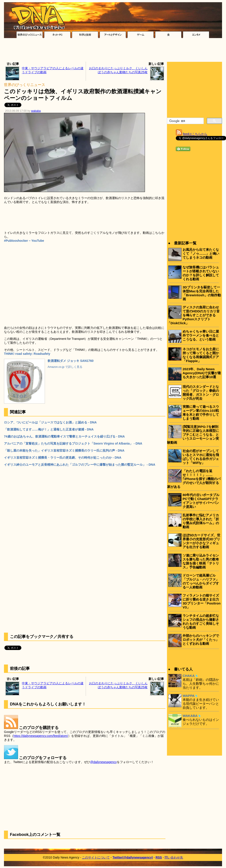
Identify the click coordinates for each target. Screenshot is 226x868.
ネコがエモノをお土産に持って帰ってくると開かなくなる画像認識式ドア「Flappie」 (201, 355)
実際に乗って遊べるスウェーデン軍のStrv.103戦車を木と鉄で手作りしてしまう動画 (201, 413)
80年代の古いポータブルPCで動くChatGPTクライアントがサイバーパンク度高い (201, 501)
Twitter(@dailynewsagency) (133, 857)
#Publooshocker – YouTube (24, 241)
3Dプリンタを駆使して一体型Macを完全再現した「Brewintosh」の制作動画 (202, 293)
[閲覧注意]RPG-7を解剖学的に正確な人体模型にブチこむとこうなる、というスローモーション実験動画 (193, 435)
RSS (159, 857)
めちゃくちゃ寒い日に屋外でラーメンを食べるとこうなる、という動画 (201, 335)
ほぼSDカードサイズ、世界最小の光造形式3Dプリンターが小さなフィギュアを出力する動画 (201, 541)
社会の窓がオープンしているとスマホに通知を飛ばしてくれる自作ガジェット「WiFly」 (201, 457)
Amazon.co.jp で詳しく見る (65, 367)
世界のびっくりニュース (25, 85)
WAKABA (190, 716)
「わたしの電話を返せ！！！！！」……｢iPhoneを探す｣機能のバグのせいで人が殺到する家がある (194, 479)
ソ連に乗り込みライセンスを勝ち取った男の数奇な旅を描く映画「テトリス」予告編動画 (201, 561)
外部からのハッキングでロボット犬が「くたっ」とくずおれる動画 (201, 640)
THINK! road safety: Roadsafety (27, 354)
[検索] (185, 121)
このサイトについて (96, 857)
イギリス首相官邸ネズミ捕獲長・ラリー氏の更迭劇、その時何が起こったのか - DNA (63, 458)
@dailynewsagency (103, 762)
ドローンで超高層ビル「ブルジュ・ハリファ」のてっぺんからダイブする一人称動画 (201, 581)
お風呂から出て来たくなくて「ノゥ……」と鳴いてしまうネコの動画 (201, 254)
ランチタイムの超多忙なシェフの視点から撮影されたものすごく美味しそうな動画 (201, 622)
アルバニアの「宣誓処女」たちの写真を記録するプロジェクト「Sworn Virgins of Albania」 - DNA (73, 443)
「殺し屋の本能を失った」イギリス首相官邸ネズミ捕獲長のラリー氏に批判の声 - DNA (64, 450)
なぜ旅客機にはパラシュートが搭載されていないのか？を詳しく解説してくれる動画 (201, 273)
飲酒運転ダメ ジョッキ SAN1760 (70, 361)
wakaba (36, 111)
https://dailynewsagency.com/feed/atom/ (41, 736)
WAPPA (189, 696)
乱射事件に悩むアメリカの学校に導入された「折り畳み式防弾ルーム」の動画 (201, 521)
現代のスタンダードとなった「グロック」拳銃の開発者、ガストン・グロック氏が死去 (201, 393)
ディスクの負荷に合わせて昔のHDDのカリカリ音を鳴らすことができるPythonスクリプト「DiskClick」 (193, 315)
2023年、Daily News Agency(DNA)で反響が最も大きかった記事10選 (202, 373)
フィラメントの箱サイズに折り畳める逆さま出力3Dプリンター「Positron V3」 (202, 601)
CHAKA (189, 676)
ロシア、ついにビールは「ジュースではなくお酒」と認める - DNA (50, 422)
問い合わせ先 (174, 857)
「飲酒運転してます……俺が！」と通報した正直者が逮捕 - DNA (49, 429)
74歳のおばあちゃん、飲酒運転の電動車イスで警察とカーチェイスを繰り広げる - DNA (64, 436)
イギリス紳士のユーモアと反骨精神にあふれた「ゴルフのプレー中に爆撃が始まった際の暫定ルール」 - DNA (80, 465)
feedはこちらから (195, 134)
